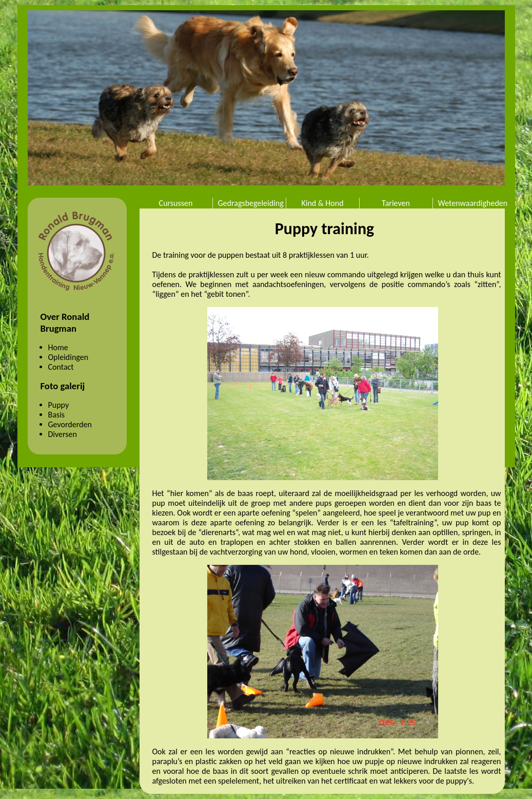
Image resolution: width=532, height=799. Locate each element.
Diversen (63, 434)
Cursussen (176, 203)
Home (58, 347)
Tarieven (396, 203)
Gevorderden (70, 424)
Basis (57, 415)
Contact (61, 367)
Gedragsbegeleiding (251, 203)
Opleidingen (68, 357)
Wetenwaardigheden (472, 203)
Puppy (59, 405)
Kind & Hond (322, 203)
